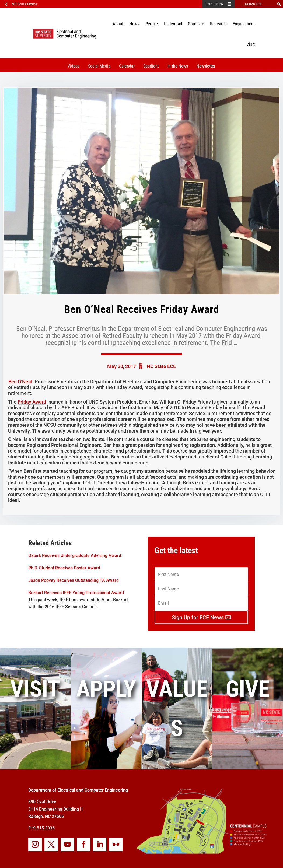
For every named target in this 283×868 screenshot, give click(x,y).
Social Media (99, 66)
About (118, 24)
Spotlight (151, 66)
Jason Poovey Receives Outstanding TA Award (74, 580)
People (152, 24)
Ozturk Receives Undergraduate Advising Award (75, 556)
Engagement (244, 24)
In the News (178, 66)
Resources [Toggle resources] (214, 4)
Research (218, 24)
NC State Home (24, 4)
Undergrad (173, 24)
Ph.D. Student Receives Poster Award (64, 568)
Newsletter (206, 66)
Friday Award (32, 402)
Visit (251, 44)
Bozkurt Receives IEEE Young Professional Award (76, 593)
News (134, 24)
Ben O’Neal (20, 382)
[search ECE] (255, 4)
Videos (74, 66)
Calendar (127, 66)
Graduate (196, 24)
